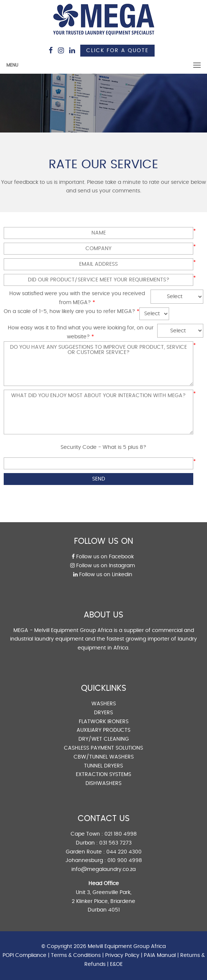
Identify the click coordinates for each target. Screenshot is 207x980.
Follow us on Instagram (103, 566)
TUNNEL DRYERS (103, 766)
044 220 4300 (124, 852)
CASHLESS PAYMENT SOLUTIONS (103, 748)
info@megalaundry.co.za (103, 869)
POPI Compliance (25, 955)
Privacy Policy (122, 955)
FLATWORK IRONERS (104, 722)
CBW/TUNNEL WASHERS (104, 757)
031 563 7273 (115, 843)
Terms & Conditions (76, 955)
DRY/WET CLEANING (104, 739)
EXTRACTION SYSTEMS (103, 775)
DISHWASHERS (103, 783)
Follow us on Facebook (103, 557)
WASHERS (104, 704)
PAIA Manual (160, 955)
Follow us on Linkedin (103, 575)
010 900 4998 (125, 861)
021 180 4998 (121, 834)
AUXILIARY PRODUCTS (103, 730)
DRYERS (103, 713)
